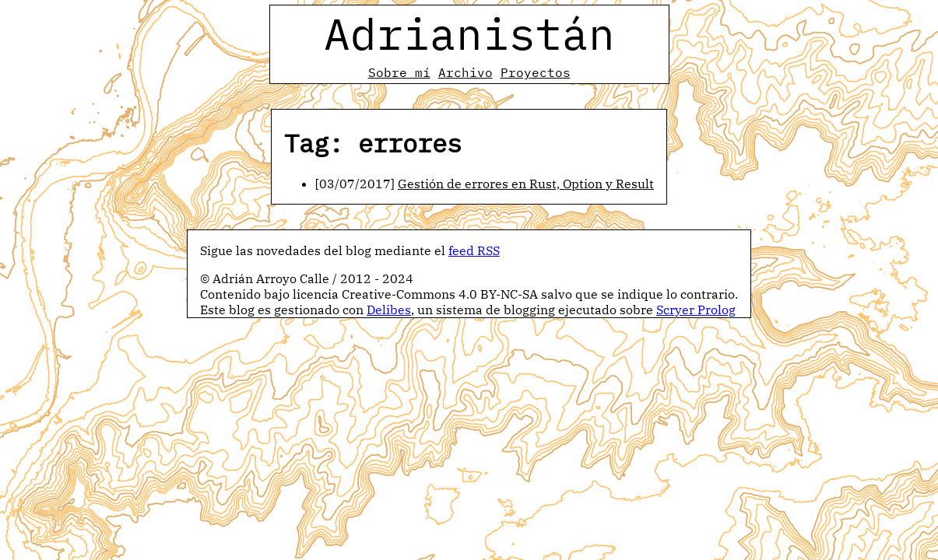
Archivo (465, 72)
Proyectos (536, 72)
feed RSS (474, 250)
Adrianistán (469, 33)
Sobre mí (399, 72)
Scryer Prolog (696, 310)
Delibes (389, 310)
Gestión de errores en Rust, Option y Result (526, 184)
